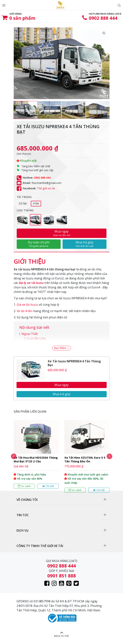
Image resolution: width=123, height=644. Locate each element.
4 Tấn (36, 204)
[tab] (30, 260)
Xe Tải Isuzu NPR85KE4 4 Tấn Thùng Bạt (74, 363)
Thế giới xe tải (46, 188)
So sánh (24, 486)
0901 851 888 (62, 576)
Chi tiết (48, 486)
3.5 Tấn (23, 204)
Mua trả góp (85, 244)
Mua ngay (62, 233)
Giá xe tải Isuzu (27, 305)
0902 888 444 (103, 18)
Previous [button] (14, 456)
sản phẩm (22, 18)
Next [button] (109, 456)
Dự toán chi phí (39, 244)
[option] (26, 110)
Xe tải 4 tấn (25, 311)
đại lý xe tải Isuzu (31, 283)
